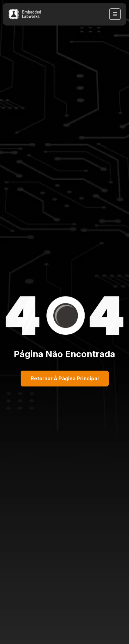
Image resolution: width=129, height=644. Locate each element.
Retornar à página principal (65, 378)
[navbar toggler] (115, 14)
